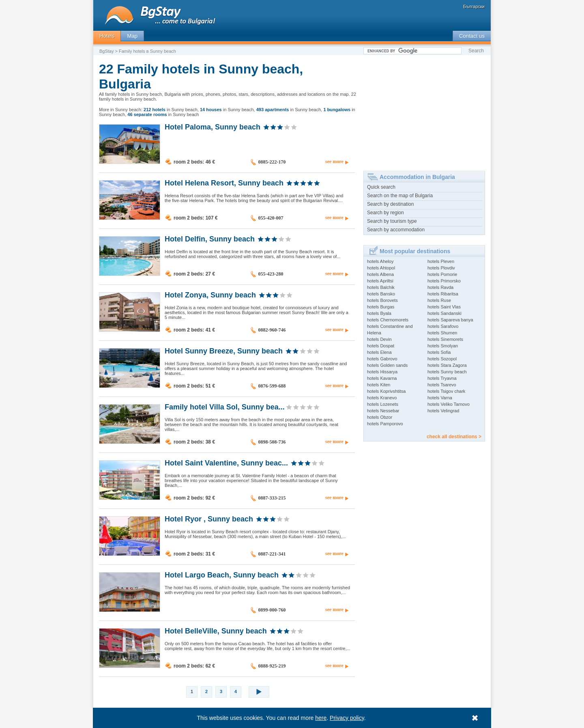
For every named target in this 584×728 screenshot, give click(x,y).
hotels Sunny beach (447, 372)
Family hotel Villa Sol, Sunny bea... (225, 407)
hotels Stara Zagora (447, 365)
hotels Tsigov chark (446, 391)
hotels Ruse (439, 300)
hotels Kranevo (382, 398)
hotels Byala (379, 313)
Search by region (385, 213)
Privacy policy (347, 718)
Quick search (381, 187)
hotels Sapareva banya (450, 320)
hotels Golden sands (387, 365)
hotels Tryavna (442, 378)
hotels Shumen (442, 333)
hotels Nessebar (383, 411)
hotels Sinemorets (445, 339)
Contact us (472, 36)
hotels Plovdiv (441, 268)
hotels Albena (380, 274)
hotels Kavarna (382, 378)
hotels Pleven (441, 261)
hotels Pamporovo (385, 424)
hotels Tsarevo (442, 385)
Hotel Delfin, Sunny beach (210, 239)
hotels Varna (440, 398)
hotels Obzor (380, 417)
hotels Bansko (381, 294)
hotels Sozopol (442, 359)
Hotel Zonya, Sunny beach (210, 295)
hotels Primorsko (444, 281)
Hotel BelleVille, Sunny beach (216, 631)
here (321, 718)
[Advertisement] (424, 110)
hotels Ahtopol (381, 268)
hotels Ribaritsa (443, 294)
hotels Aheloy (380, 261)
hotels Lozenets (383, 404)
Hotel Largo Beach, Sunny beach (222, 575)
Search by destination (390, 204)
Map (132, 36)
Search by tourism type (392, 221)
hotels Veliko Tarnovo (449, 404)
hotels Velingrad (443, 411)
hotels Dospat (381, 346)
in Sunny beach (171, 110)
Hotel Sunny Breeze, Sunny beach (224, 351)
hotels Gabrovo (382, 359)
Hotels (107, 36)
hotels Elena (379, 352)
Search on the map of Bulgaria (400, 196)
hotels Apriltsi (380, 281)
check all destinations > (454, 437)
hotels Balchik (381, 287)
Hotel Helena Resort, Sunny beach (224, 183)
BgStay (106, 51)
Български (474, 6)
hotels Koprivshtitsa (386, 391)
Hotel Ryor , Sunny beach (209, 519)
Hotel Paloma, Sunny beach (213, 127)
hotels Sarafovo (443, 326)
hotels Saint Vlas (444, 307)
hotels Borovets (382, 300)
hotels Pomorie (442, 274)
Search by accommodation (396, 230)
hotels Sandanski (444, 313)
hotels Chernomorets (388, 320)
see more (334, 162)
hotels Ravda (440, 287)
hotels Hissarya (382, 372)
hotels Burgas (381, 307)
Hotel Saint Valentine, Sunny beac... (226, 463)
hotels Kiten (379, 385)
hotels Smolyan (443, 346)
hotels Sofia (439, 352)
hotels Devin (379, 339)
